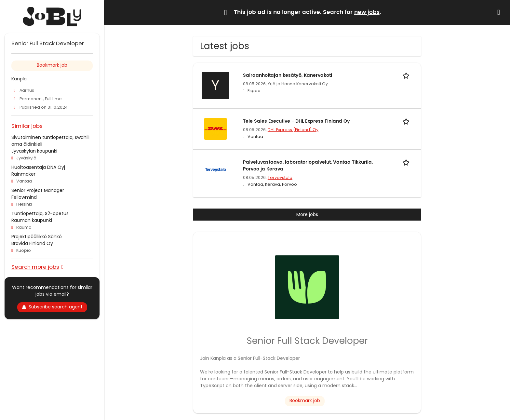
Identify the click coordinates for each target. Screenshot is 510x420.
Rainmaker (23, 174)
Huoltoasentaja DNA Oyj (38, 167)
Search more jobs (35, 267)
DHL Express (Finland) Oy (293, 130)
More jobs (307, 214)
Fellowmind (24, 197)
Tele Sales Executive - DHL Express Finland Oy (296, 121)
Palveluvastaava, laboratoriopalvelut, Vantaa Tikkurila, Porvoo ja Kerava (308, 166)
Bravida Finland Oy (32, 243)
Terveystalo (280, 177)
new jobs (367, 12)
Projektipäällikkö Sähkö (37, 237)
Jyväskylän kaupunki (34, 151)
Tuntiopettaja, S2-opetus (40, 213)
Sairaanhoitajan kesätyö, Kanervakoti (288, 75)
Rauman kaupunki (32, 220)
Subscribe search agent (52, 307)
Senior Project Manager (38, 190)
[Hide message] (500, 12)
